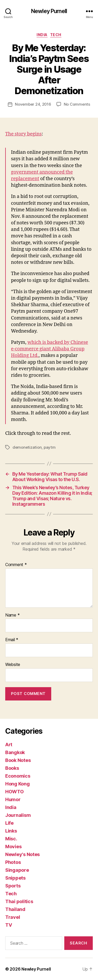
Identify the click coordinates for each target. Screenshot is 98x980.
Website (13, 665)
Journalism (18, 815)
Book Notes (18, 760)
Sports (13, 886)
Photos (13, 862)
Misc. (11, 839)
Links (11, 831)
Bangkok (15, 752)
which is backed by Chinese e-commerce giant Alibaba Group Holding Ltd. (50, 349)
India (42, 35)
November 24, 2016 (33, 104)
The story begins (23, 134)
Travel (13, 917)
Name (12, 615)
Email (12, 640)
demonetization (27, 447)
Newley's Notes (22, 854)
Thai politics (19, 901)
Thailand (15, 909)
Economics (18, 776)
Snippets (15, 878)
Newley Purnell (49, 11)
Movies (13, 847)
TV (8, 925)
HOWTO (15, 792)
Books (12, 768)
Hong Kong (18, 784)
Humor (13, 799)
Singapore (17, 870)
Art (9, 745)
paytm (50, 447)
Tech (56, 35)
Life (9, 823)
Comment (16, 565)
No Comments (77, 104)
